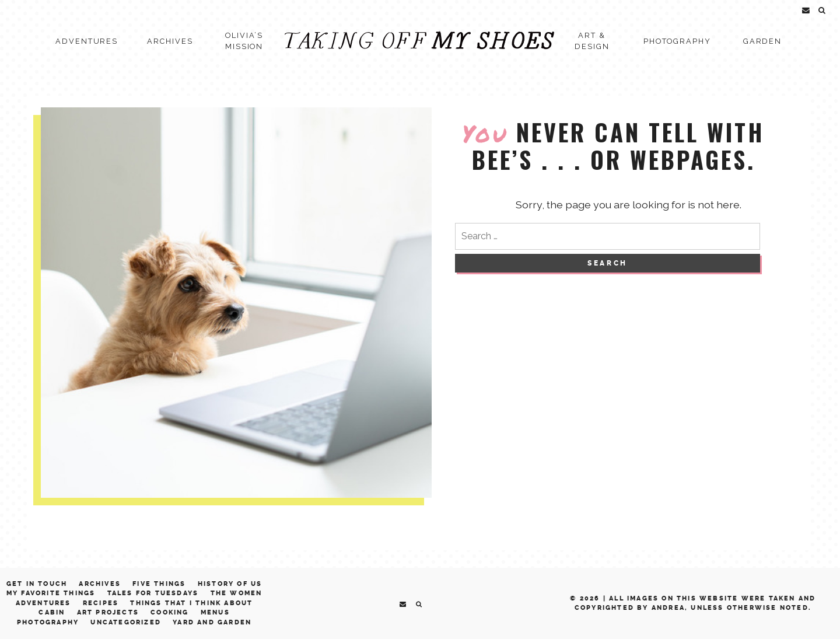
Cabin (52, 612)
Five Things (159, 584)
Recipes (101, 603)
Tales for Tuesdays (153, 593)
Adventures (87, 41)
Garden (763, 41)
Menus (215, 612)
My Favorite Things (51, 593)
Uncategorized (126, 622)
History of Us (230, 584)
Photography (677, 41)
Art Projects (108, 612)
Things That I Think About (191, 603)
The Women (237, 593)
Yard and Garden (212, 622)
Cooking (169, 612)
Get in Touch (37, 584)
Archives (170, 41)
